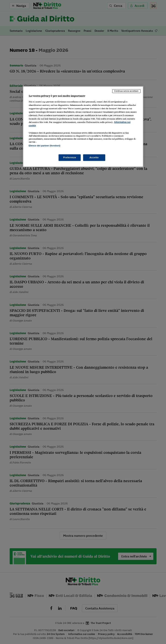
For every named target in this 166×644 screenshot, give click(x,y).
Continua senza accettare (126, 91)
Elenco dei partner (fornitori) (45, 146)
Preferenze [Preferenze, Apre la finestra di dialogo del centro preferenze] (70, 157)
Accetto (94, 157)
